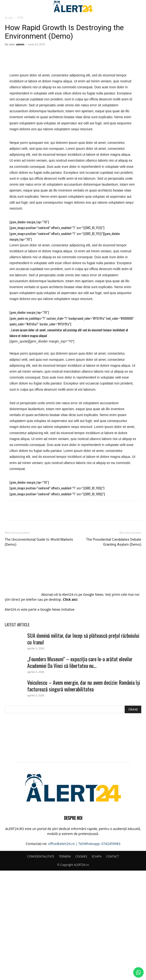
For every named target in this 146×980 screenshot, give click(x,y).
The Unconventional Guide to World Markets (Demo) (39, 653)
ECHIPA (97, 966)
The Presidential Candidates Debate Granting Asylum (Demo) (114, 653)
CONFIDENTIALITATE (41, 966)
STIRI (20, 18)
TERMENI (65, 966)
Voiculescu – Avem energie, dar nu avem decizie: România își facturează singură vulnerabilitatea (84, 795)
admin (20, 44)
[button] (8, 6)
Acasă (9, 18)
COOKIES (81, 966)
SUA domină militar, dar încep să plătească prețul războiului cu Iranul (83, 748)
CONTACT (112, 966)
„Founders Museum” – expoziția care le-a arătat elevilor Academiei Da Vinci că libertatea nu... (80, 772)
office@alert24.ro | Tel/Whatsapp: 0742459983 (84, 953)
